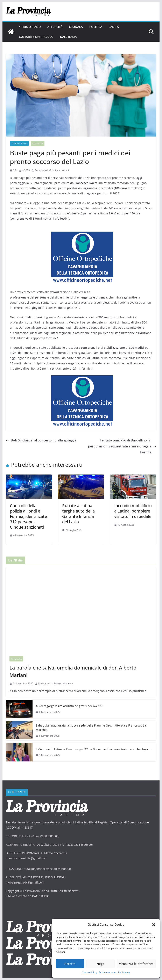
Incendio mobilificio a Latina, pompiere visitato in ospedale (133, 511)
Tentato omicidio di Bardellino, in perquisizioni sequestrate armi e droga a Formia (122, 446)
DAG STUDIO (41, 896)
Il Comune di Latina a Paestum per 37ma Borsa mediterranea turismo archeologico (93, 749)
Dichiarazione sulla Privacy (114, 972)
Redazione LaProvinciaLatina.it (52, 170)
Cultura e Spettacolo (36, 37)
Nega (100, 964)
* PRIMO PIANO (30, 27)
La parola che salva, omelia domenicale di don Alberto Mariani (73, 671)
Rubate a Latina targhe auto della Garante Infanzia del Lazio (78, 514)
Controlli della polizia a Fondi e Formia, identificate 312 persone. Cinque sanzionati (28, 516)
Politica (96, 27)
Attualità (55, 27)
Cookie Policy (89, 972)
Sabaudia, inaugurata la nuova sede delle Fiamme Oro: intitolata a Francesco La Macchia (91, 728)
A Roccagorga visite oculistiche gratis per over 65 (69, 706)
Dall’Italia (68, 37)
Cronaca (76, 27)
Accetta (70, 964)
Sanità (114, 27)
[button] (154, 925)
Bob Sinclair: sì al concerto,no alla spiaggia (41, 440)
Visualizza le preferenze (136, 964)
